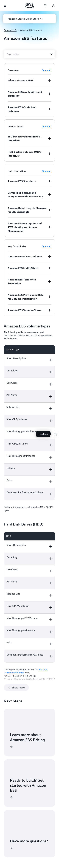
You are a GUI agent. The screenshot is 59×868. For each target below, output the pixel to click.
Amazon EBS (10, 30)
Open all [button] (47, 70)
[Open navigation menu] (5, 6)
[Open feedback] (56, 434)
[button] (25, 19)
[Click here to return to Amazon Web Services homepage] (29, 6)
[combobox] (29, 54)
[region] (29, 423)
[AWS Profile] (53, 6)
